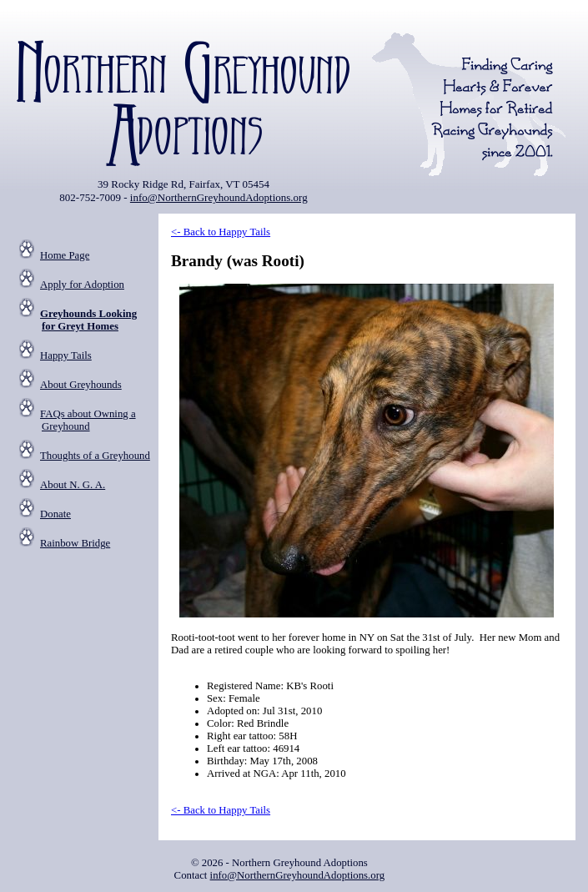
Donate (55, 514)
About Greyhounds (81, 385)
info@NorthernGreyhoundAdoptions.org (219, 197)
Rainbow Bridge (75, 543)
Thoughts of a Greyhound (95, 456)
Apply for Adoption (82, 285)
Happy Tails (66, 355)
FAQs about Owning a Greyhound (88, 420)
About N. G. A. (73, 485)
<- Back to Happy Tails (221, 232)
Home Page (65, 255)
